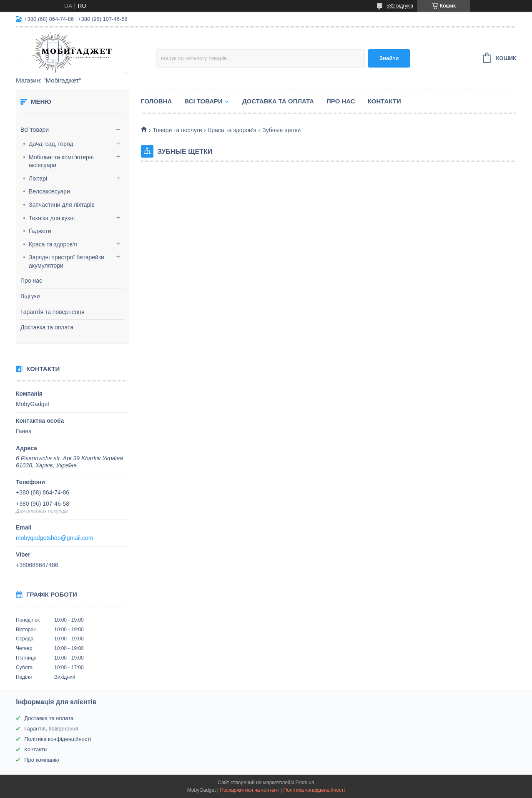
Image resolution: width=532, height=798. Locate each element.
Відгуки (30, 296)
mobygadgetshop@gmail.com (54, 538)
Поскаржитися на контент (249, 790)
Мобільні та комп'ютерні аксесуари (61, 161)
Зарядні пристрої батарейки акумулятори (66, 261)
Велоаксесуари (49, 191)
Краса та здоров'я (53, 244)
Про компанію (42, 760)
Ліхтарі (38, 178)
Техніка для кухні (52, 218)
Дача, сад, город (51, 144)
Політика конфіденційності (58, 739)
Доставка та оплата (47, 327)
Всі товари (35, 130)
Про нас (31, 281)
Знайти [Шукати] (389, 58)
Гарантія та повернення (53, 312)
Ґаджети (40, 231)
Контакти (384, 101)
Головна (156, 101)
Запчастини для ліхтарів (62, 205)
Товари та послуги (177, 130)
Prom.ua (305, 783)
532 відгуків (400, 6)
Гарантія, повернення (51, 729)
